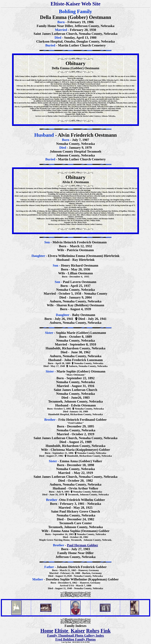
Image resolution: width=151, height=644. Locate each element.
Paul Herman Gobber (83, 545)
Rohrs (93, 631)
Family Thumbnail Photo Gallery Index (75, 635)
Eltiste (62, 631)
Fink (106, 631)
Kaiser (78, 631)
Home (47, 631)
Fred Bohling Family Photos (75, 639)
